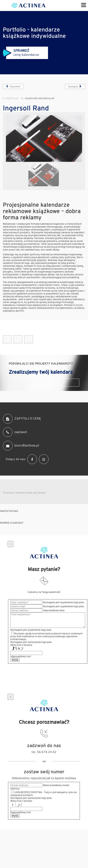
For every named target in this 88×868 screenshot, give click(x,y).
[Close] (10, 544)
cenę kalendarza (21, 53)
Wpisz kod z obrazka (21, 645)
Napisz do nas (44, 383)
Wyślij (15, 660)
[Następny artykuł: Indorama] (75, 86)
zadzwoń (15, 432)
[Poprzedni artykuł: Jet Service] (13, 86)
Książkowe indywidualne (40, 98)
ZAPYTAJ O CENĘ (22, 419)
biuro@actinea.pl (21, 446)
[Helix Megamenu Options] (84, 5)
